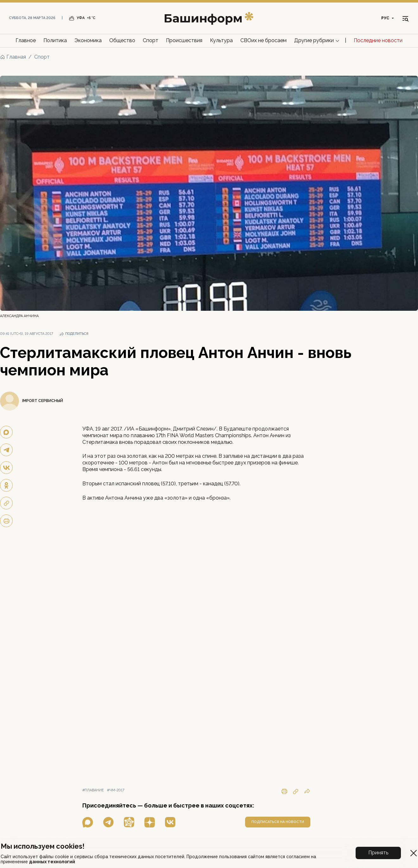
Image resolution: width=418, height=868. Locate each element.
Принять (378, 853)
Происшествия (184, 40)
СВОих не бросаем (263, 40)
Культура (221, 40)
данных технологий (52, 862)
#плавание (93, 790)
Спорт (151, 40)
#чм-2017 (116, 790)
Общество (122, 40)
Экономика (88, 40)
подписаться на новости (278, 822)
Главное (26, 40)
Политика (55, 40)
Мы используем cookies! (43, 846)
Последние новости (378, 40)
